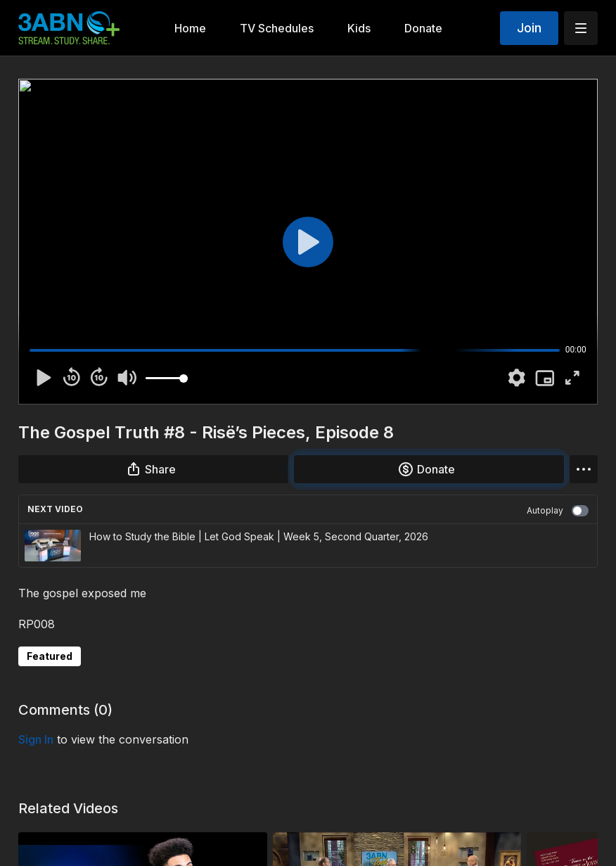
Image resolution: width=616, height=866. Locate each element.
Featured (50, 656)
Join (529, 28)
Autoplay (558, 511)
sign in (36, 739)
